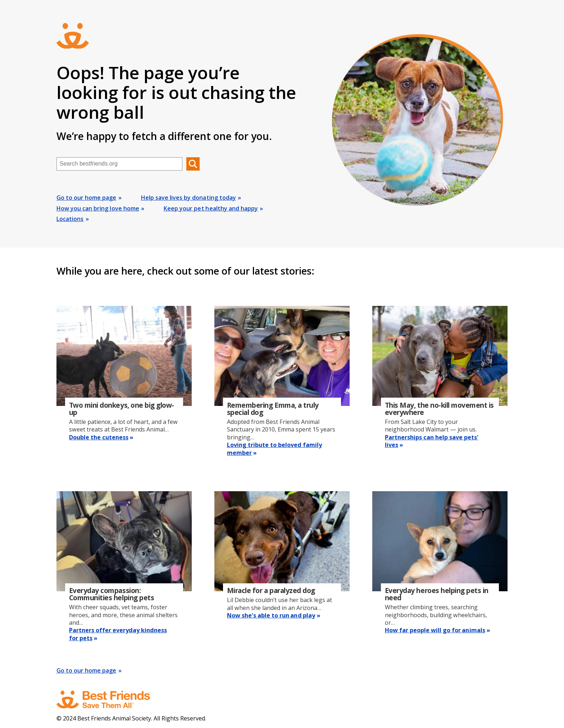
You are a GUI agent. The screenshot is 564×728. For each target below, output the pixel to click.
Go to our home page (87, 198)
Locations (70, 219)
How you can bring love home (98, 208)
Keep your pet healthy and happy (211, 208)
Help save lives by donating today (189, 198)
